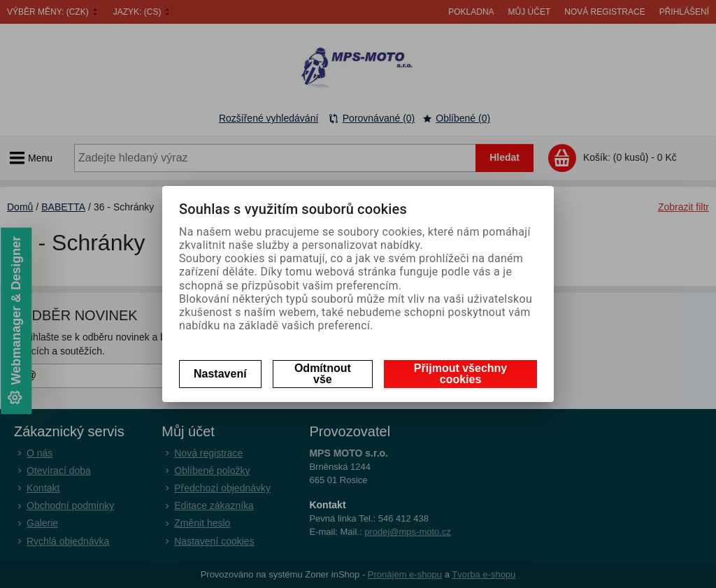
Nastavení (220, 374)
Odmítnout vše (323, 374)
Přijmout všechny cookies (460, 374)
